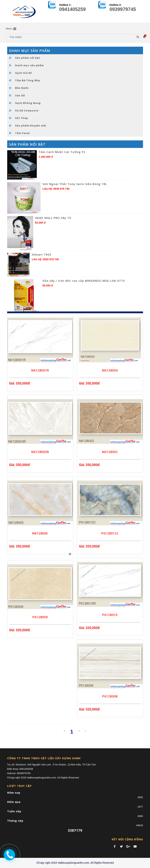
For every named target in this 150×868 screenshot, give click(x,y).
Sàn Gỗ (20, 95)
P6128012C (110, 533)
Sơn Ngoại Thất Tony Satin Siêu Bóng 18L (75, 184)
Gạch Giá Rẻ (23, 73)
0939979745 (123, 9)
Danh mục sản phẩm (29, 65)
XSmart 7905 (42, 254)
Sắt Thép (22, 118)
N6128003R (40, 452)
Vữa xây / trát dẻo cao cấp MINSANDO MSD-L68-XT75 (84, 281)
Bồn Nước (22, 88)
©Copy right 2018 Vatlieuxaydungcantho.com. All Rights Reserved (75, 863)
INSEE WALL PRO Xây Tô (53, 218)
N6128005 (40, 533)
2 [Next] (79, 731)
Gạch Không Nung (28, 103)
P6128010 (110, 615)
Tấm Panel (22, 133)
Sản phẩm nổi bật (28, 58)
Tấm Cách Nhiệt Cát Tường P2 (62, 152)
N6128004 (110, 370)
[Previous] (65, 731)
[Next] (86, 731)
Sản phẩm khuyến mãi (31, 126)
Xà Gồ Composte (27, 110)
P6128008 (110, 696)
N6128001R (40, 370)
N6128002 (110, 452)
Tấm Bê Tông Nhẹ (28, 80)
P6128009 (40, 617)
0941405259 (72, 9)
